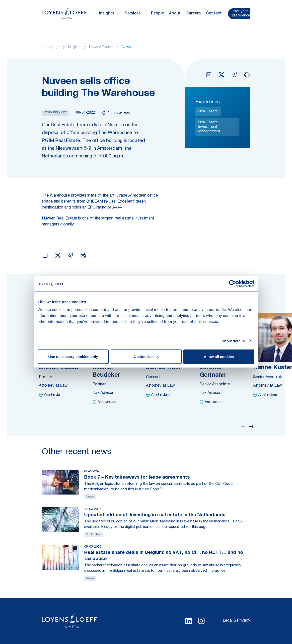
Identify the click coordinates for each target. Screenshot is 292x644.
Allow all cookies (219, 357)
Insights (74, 47)
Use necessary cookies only (73, 357)
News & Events (101, 47)
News (126, 47)
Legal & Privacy (236, 621)
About (175, 14)
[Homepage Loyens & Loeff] (64, 14)
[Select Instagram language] (201, 621)
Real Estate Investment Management (209, 127)
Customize (146, 357)
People (157, 14)
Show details (233, 341)
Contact (214, 14)
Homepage (51, 47)
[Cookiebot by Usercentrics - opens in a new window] (233, 284)
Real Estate (208, 111)
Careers (193, 14)
